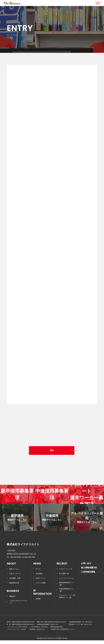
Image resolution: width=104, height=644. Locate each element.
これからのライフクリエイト (18, 606)
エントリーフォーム (66, 582)
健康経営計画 (14, 587)
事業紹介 (12, 600)
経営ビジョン (14, 573)
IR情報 (38, 602)
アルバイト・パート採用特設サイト (67, 600)
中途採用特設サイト (66, 594)
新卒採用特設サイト (66, 587)
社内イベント (41, 582)
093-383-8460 (16, 561)
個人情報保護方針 (89, 571)
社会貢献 (39, 577)
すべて (38, 573)
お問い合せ (86, 567)
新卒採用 (20, 525)
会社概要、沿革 (15, 582)
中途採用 (55, 525)
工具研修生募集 (88, 575)
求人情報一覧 (64, 577)
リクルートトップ (66, 573)
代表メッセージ (15, 577)
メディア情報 (41, 587)
